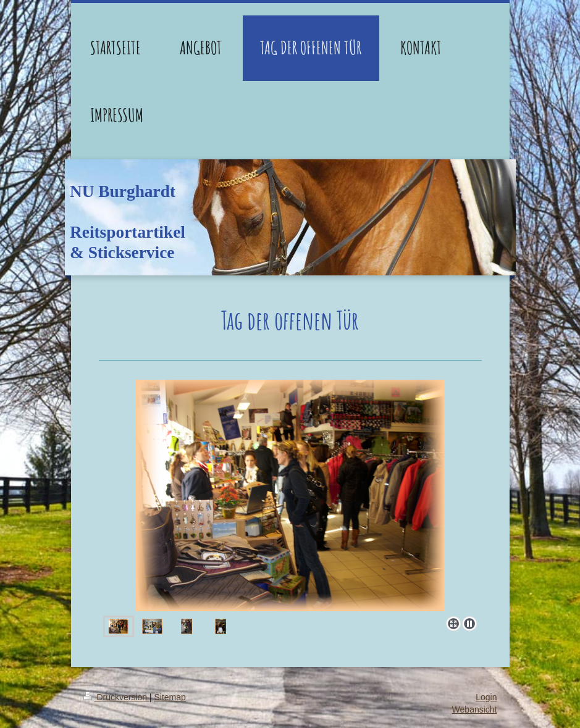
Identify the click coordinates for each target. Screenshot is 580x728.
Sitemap (170, 697)
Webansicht (475, 709)
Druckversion (116, 697)
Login (486, 697)
